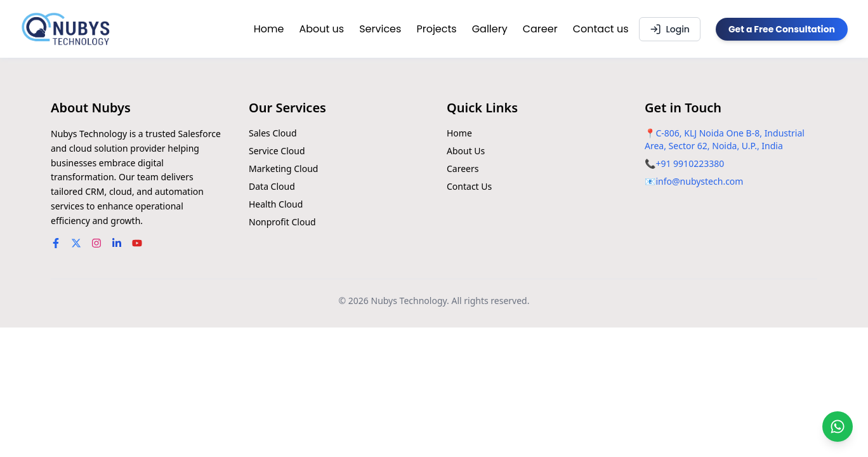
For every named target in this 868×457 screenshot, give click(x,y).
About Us (466, 151)
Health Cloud (276, 204)
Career (540, 29)
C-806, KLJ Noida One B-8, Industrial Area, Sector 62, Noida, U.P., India (725, 139)
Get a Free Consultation (782, 29)
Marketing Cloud (283, 169)
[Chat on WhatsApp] (838, 427)
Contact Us (469, 186)
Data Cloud (272, 186)
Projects (436, 29)
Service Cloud (277, 151)
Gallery (490, 29)
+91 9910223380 (690, 163)
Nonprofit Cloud (282, 222)
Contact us (601, 29)
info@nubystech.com (699, 181)
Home (269, 29)
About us (321, 29)
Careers (463, 169)
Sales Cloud (273, 133)
